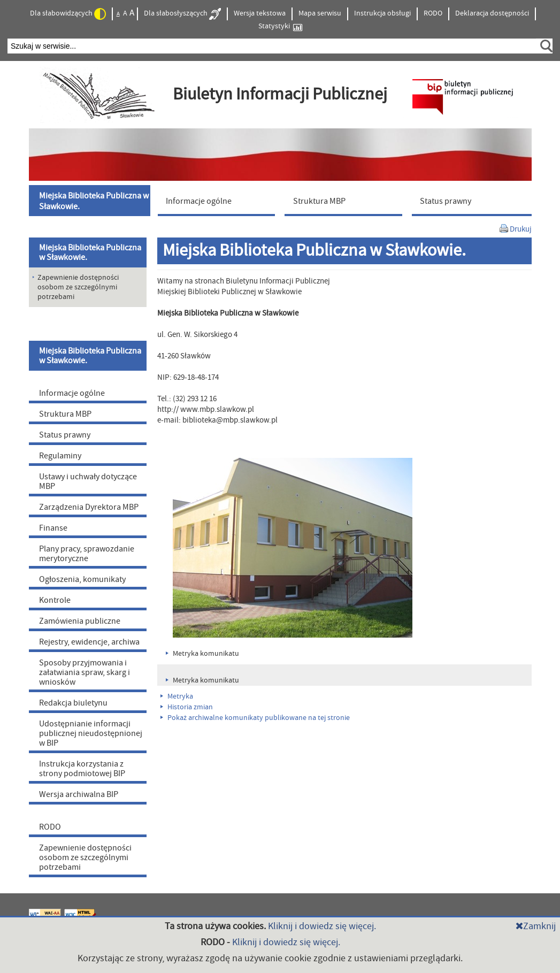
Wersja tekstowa (260, 13)
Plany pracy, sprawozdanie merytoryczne (87, 554)
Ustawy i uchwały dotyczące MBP (88, 481)
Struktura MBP (65, 414)
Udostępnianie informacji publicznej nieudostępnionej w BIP (91, 733)
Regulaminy (60, 456)
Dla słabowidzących (68, 14)
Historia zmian (187, 707)
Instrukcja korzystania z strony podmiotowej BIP (82, 769)
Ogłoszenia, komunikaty (82, 579)
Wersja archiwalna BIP (79, 794)
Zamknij (536, 926)
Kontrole (55, 600)
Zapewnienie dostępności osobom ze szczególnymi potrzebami (85, 857)
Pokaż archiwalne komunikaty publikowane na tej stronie (255, 718)
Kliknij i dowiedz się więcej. (322, 926)
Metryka (177, 696)
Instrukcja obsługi (382, 13)
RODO (433, 13)
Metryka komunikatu (202, 654)
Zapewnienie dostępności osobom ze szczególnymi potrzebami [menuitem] (78, 287)
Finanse (53, 528)
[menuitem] (91, 201)
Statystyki (280, 26)
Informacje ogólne (72, 393)
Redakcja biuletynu (73, 703)
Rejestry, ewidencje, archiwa (89, 642)
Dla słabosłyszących (182, 14)
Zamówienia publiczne (80, 621)
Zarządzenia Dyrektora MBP (89, 507)
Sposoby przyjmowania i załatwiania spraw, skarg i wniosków (85, 672)
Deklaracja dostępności (492, 13)
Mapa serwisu (320, 13)
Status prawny (65, 435)
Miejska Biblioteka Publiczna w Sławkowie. (90, 252)
